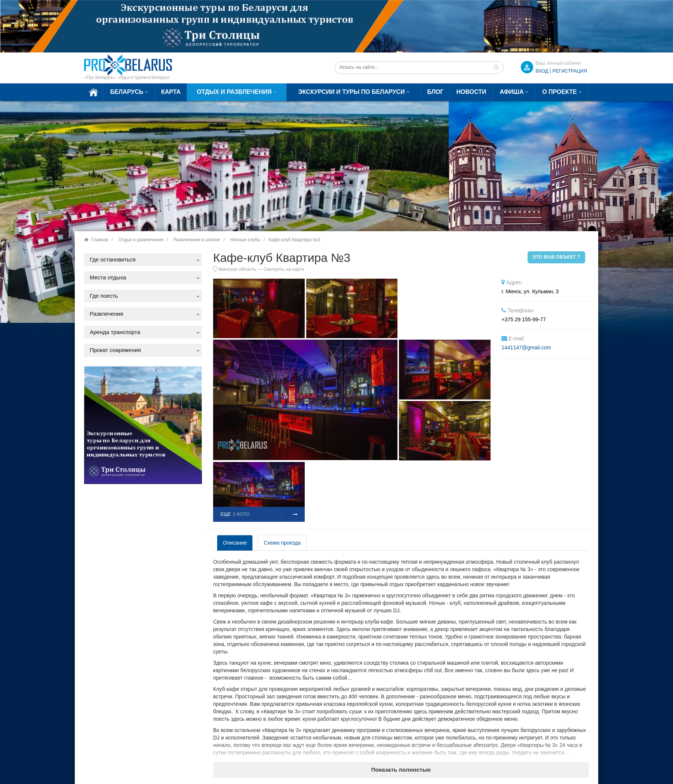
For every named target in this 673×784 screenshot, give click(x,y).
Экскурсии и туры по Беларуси (351, 92)
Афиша (512, 92)
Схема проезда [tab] (282, 543)
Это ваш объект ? (556, 257)
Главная (100, 240)
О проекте (560, 92)
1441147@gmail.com (526, 347)
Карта (171, 92)
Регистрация (570, 71)
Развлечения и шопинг (197, 240)
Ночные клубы (245, 240)
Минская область (238, 269)
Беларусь (127, 92)
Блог (436, 92)
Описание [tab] (235, 543)
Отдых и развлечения (234, 92)
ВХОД (542, 71)
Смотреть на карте (284, 269)
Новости (471, 92)
